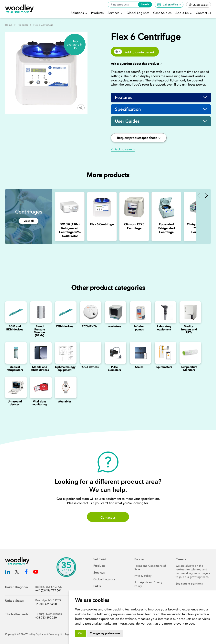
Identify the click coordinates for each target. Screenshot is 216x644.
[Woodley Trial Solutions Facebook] (26, 573)
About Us (182, 13)
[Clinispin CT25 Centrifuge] (134, 207)
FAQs (97, 586)
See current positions (189, 584)
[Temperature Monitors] (189, 353)
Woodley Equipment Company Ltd (44, 634)
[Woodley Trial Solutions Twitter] (17, 573)
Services (114, 13)
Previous (199, 195)
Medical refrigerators (15, 369)
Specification (128, 110)
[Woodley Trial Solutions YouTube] (36, 573)
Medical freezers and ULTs (189, 330)
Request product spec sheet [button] (139, 138)
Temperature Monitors (189, 369)
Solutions (78, 13)
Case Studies (162, 13)
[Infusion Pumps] (139, 313)
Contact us (203, 13)
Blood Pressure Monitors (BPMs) (40, 331)
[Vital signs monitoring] (40, 388)
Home (9, 25)
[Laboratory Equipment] (164, 313)
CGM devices (64, 327)
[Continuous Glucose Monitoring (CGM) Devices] (64, 313)
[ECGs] (89, 313)
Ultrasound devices (15, 403)
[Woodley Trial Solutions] (19, 9)
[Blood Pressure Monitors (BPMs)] (40, 313)
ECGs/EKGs (89, 327)
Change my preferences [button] (105, 633)
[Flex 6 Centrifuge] (102, 207)
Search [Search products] (145, 4)
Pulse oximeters (114, 369)
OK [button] (80, 633)
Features (124, 98)
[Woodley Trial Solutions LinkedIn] (7, 573)
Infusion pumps (139, 328)
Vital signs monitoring (40, 403)
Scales (139, 367)
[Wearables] (64, 388)
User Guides (127, 122)
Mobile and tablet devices (40, 369)
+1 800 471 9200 (46, 604)
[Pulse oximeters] (114, 353)
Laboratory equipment (164, 328)
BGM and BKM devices (15, 328)
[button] (136, 64)
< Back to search (123, 149)
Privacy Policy (143, 576)
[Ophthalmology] (64, 353)
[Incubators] (114, 313)
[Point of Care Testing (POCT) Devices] (89, 353)
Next (207, 195)
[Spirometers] (164, 353)
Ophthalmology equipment (65, 369)
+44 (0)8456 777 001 (48, 591)
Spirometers (164, 367)
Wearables (64, 402)
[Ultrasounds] (15, 388)
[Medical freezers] (189, 313)
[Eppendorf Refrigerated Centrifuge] (166, 207)
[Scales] (139, 353)
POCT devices (89, 367)
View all (29, 221)
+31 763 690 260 (46, 618)
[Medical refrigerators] (15, 353)
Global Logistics (138, 13)
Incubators (114, 327)
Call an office (168, 5)
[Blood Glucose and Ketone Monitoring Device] (15, 313)
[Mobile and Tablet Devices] (40, 353)
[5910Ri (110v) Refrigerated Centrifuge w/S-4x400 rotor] (70, 207)
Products (97, 13)
